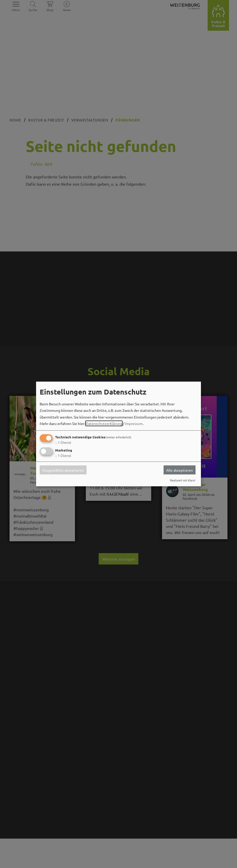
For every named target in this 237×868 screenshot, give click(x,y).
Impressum (134, 423)
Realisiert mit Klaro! (183, 480)
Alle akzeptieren (180, 470)
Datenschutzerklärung (104, 423)
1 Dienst (63, 442)
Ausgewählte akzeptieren (63, 470)
